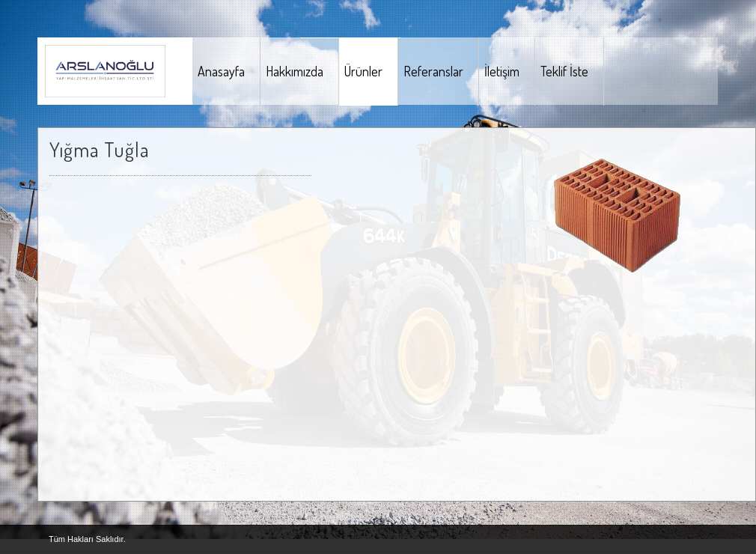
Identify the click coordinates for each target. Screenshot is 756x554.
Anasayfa (221, 71)
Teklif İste (564, 71)
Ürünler (363, 71)
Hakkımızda (295, 71)
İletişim (502, 71)
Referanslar (433, 71)
